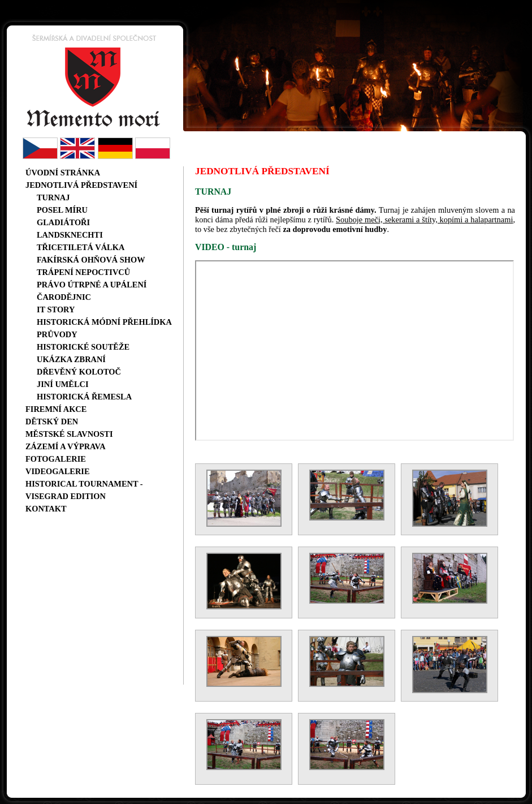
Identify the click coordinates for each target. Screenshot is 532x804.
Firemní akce (56, 409)
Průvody (57, 334)
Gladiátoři (63, 222)
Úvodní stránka (63, 173)
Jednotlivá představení (81, 185)
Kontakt (46, 509)
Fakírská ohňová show (91, 260)
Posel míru (62, 210)
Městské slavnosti (69, 434)
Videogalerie (58, 471)
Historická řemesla (84, 397)
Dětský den (52, 422)
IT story (56, 309)
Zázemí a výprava (66, 446)
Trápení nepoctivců (83, 272)
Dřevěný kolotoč (79, 372)
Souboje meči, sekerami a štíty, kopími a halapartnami (424, 220)
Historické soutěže (83, 347)
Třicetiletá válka (81, 247)
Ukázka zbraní (71, 359)
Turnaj (53, 197)
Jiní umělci (63, 384)
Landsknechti (70, 235)
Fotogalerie (56, 459)
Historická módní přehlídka (104, 322)
